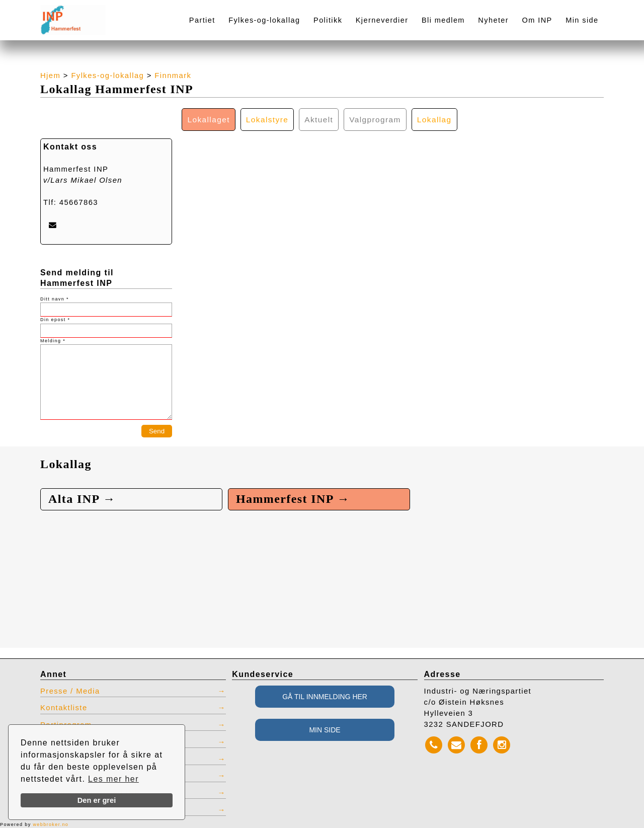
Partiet (202, 20)
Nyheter (493, 20)
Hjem (50, 76)
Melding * (53, 341)
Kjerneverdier (382, 20)
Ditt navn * (55, 299)
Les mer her (113, 779)
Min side (582, 20)
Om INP (537, 20)
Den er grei (97, 800)
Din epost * (55, 320)
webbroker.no (51, 824)
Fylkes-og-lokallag (264, 20)
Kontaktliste (64, 708)
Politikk (328, 20)
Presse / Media (70, 691)
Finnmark (173, 76)
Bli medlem (443, 20)
